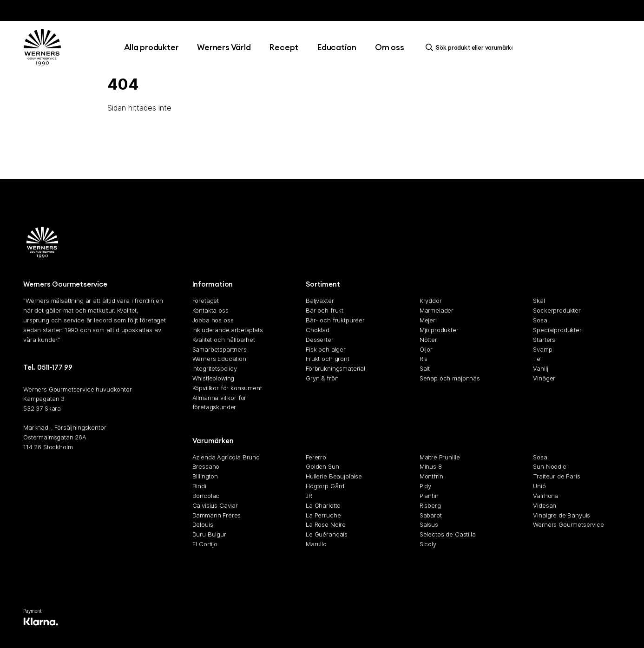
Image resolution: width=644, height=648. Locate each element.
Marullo (316, 544)
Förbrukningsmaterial (335, 368)
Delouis (203, 524)
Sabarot (431, 515)
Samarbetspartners (220, 349)
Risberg (430, 505)
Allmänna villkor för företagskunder (220, 403)
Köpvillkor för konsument (227, 388)
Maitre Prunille (440, 457)
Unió (539, 486)
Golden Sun (322, 467)
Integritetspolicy (215, 368)
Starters (544, 340)
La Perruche (323, 515)
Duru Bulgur (209, 534)
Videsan (545, 505)
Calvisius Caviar (215, 505)
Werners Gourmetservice (568, 524)
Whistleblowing (214, 378)
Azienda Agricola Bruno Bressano (226, 462)
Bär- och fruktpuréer (335, 320)
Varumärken (213, 441)
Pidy (425, 486)
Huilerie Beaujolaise (334, 476)
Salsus (429, 524)
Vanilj (540, 368)
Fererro (316, 457)
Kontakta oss (210, 310)
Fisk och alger (326, 349)
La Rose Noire (326, 524)
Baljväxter (320, 301)
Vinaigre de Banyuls (562, 515)
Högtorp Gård (325, 486)
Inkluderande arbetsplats (228, 330)
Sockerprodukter (557, 310)
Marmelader (437, 310)
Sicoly (428, 544)
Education (337, 47)
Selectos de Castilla (448, 534)
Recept (284, 47)
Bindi (199, 486)
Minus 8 (431, 467)
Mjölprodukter (439, 330)
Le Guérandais (327, 534)
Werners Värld (224, 47)
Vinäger (544, 378)
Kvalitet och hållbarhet (224, 340)
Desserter (320, 340)
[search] (472, 47)
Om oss (390, 47)
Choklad (318, 330)
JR (309, 496)
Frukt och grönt (328, 359)
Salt (425, 368)
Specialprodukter (557, 330)
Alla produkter (151, 47)
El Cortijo (205, 544)
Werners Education (219, 359)
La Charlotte (323, 505)
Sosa (540, 320)
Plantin (429, 496)
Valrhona (546, 496)
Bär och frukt (325, 310)
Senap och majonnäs (450, 378)
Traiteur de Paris (556, 476)
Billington (205, 476)
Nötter (428, 340)
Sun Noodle (549, 467)
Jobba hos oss (213, 320)
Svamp (542, 349)
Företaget (206, 301)
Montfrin (431, 476)
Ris (424, 359)
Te (537, 359)
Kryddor (431, 301)
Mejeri (428, 320)
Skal (539, 301)
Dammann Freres (217, 515)
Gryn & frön (322, 378)
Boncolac (206, 496)
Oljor (426, 349)
